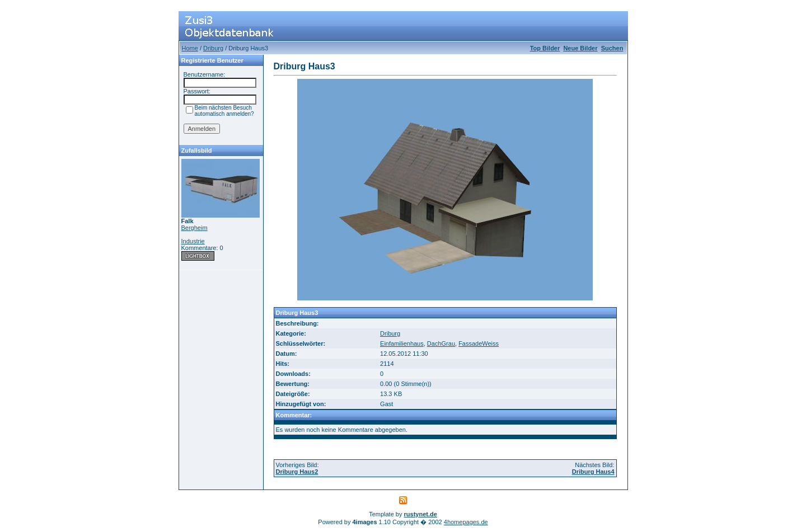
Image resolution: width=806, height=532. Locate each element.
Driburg (213, 48)
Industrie (193, 241)
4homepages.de (466, 522)
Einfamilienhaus (402, 343)
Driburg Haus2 (297, 472)
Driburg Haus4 (593, 472)
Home (190, 48)
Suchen (612, 48)
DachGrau (441, 343)
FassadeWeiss (479, 343)
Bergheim (195, 228)
